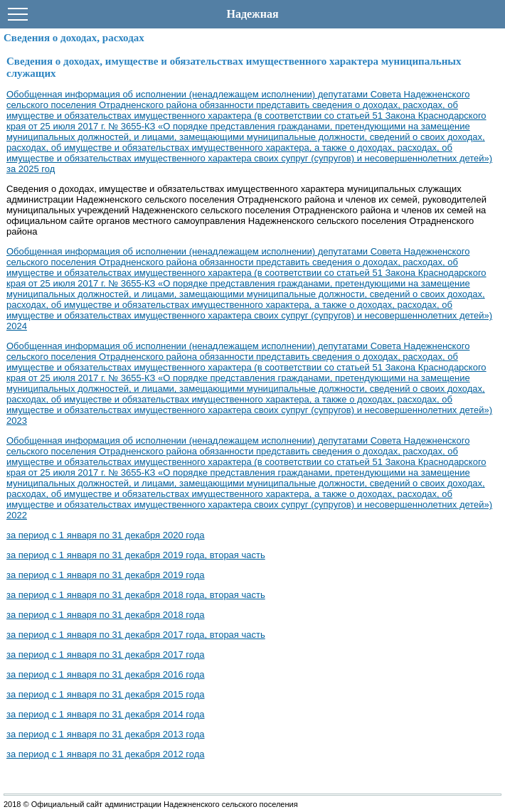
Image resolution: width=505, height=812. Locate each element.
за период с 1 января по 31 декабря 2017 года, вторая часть (136, 635)
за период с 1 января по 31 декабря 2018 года (106, 615)
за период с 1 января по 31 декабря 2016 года (106, 674)
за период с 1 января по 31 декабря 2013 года (106, 734)
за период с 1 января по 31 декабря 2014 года (106, 714)
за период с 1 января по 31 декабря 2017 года (106, 655)
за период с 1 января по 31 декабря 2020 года (106, 535)
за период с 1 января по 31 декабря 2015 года (106, 694)
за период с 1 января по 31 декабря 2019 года (106, 575)
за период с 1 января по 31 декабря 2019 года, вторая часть (136, 555)
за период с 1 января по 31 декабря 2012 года (106, 754)
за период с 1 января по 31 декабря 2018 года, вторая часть (136, 595)
